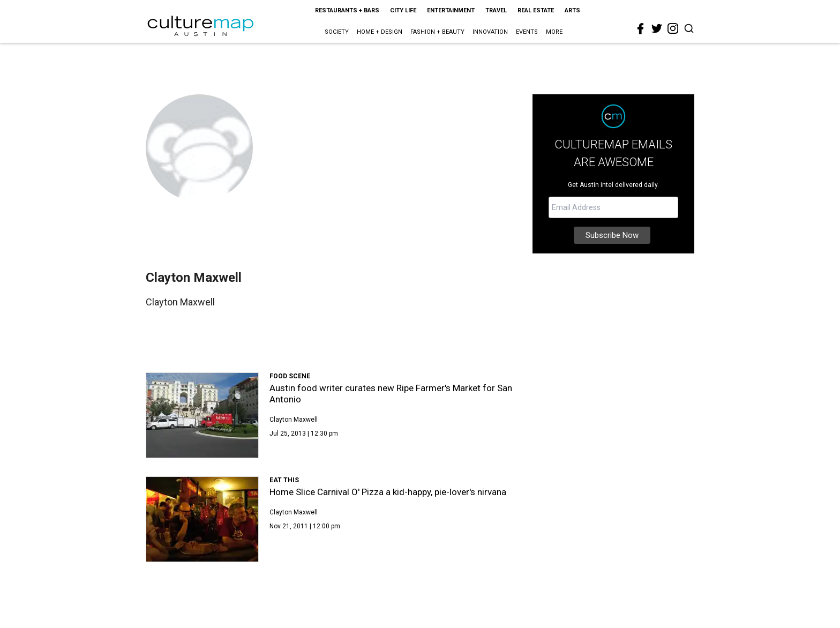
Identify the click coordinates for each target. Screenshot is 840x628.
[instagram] (673, 28)
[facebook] (641, 29)
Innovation (490, 32)
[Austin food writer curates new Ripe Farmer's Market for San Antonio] (202, 415)
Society (337, 32)
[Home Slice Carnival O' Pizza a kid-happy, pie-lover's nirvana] (202, 519)
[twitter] (657, 28)
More (554, 32)
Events (527, 32)
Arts (572, 10)
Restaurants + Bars (347, 10)
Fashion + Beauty (437, 32)
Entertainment (451, 10)
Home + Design (380, 32)
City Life (403, 10)
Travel (496, 10)
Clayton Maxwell (294, 420)
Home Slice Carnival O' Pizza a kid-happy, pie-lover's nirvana (388, 492)
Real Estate (536, 10)
